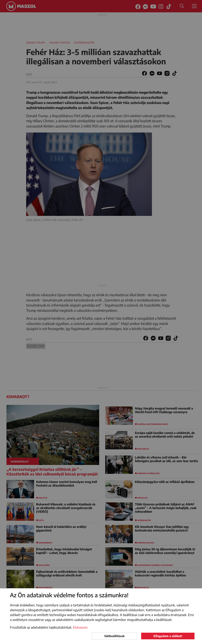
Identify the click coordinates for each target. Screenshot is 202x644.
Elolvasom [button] (80, 627)
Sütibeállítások (114, 636)
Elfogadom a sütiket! (168, 636)
